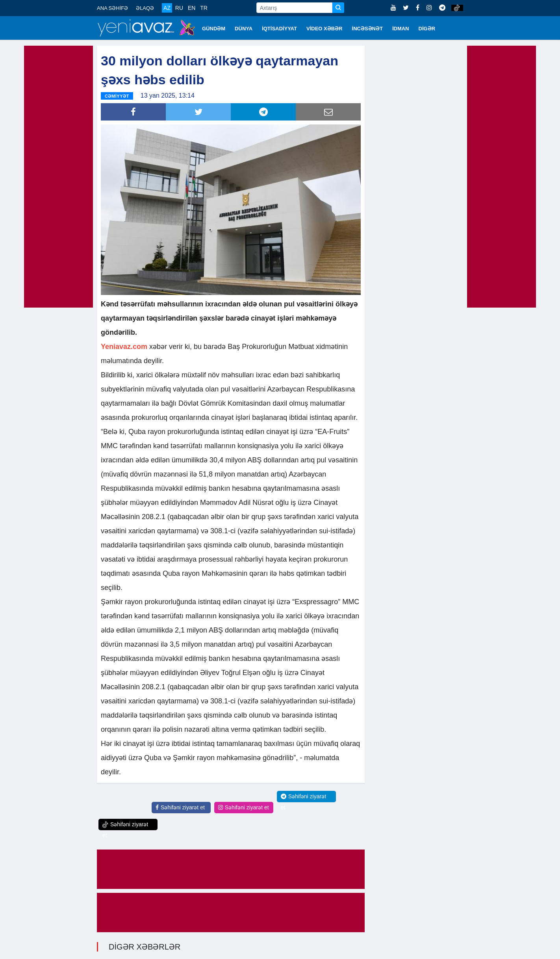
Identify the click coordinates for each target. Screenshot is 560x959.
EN (192, 8)
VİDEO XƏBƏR (325, 29)
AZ (167, 8)
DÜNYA (244, 29)
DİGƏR (427, 29)
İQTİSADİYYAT (279, 29)
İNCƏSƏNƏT (367, 29)
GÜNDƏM (214, 29)
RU (179, 8)
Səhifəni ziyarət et (180, 807)
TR (204, 8)
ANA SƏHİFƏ (112, 8)
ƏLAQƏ (145, 8)
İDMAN (401, 29)
